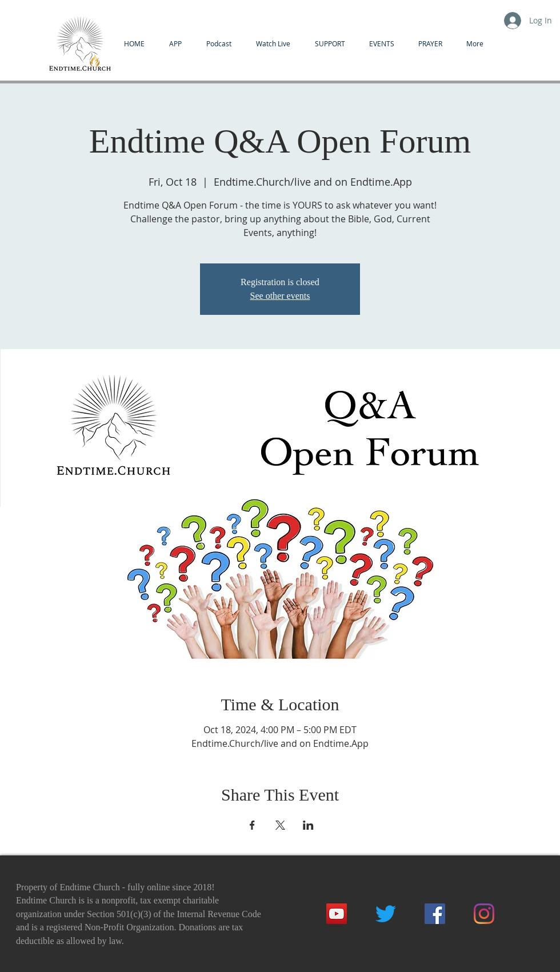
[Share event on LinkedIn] (308, 825)
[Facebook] (435, 914)
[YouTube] (337, 914)
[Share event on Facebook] (252, 825)
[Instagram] (484, 914)
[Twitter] (386, 914)
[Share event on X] (280, 825)
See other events (280, 296)
